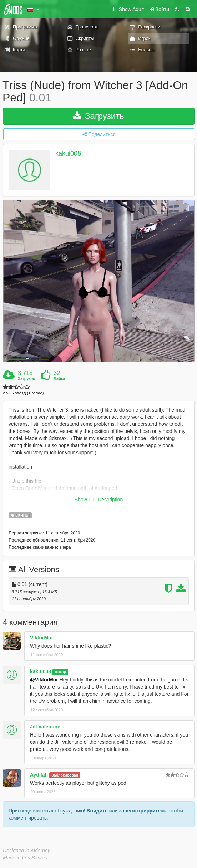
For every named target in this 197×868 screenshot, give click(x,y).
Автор (60, 672)
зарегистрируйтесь (143, 811)
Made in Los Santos (25, 858)
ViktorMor (42, 638)
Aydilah (39, 775)
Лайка (59, 378)
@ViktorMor (44, 680)
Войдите (97, 811)
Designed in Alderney (27, 851)
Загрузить (98, 116)
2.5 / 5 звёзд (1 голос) (23, 393)
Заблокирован (65, 775)
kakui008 (68, 154)
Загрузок (26, 378)
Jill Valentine (45, 727)
